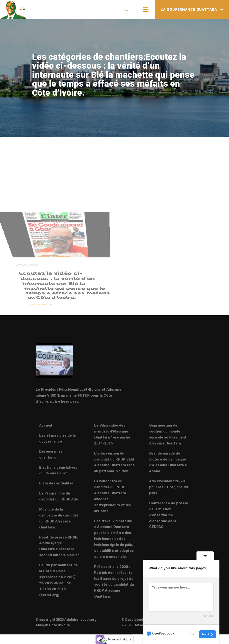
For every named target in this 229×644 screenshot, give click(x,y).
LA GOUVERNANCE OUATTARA (192, 10)
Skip (193, 634)
